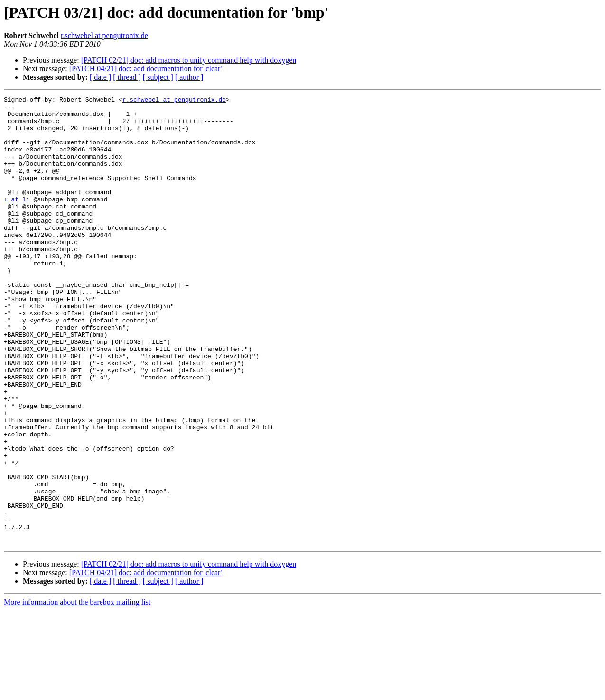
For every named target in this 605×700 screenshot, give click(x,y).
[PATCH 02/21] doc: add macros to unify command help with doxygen (189, 60)
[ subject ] (158, 77)
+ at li (17, 220)
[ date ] (100, 77)
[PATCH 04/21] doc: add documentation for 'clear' (146, 69)
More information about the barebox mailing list (77, 692)
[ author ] (189, 77)
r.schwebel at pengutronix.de (104, 35)
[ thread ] (127, 77)
